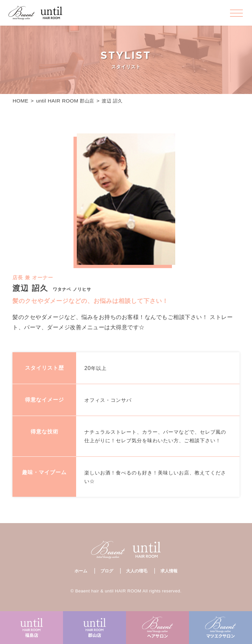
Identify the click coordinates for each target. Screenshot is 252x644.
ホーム (81, 571)
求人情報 (169, 571)
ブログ (107, 571)
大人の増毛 (137, 571)
